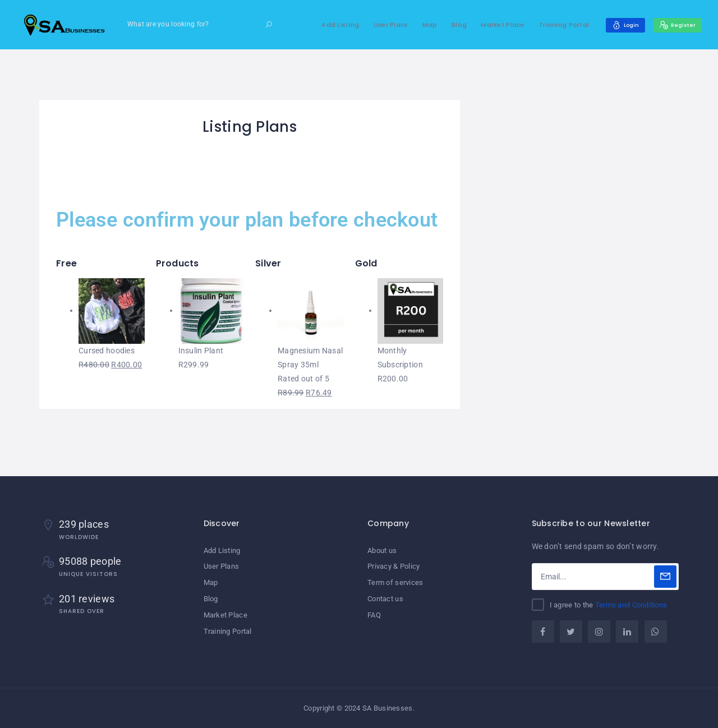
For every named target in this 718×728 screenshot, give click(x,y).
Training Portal (553, 25)
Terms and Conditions (631, 605)
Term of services (395, 582)
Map (419, 25)
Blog (448, 25)
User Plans (380, 25)
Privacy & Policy (393, 566)
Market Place (492, 25)
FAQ (374, 613)
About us (382, 550)
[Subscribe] (665, 577)
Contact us (385, 598)
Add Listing (330, 25)
